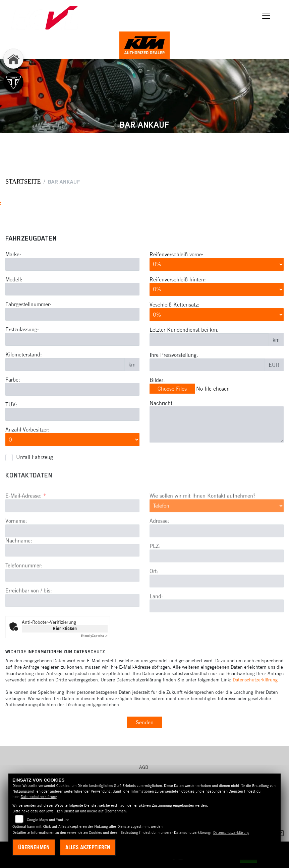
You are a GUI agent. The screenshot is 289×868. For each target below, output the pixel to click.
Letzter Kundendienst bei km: (184, 330)
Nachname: (19, 571)
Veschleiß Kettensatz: (175, 305)
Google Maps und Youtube (48, 820)
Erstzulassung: (22, 329)
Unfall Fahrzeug (35, 457)
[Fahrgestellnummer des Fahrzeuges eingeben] (72, 314)
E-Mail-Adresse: (26, 526)
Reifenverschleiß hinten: (178, 279)
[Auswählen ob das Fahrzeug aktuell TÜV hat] (72, 414)
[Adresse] (217, 561)
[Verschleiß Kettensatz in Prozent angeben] (217, 315)
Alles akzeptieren (88, 847)
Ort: (154, 601)
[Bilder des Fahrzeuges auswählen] (217, 389)
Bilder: (157, 380)
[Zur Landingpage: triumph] (13, 82)
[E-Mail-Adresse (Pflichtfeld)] (72, 536)
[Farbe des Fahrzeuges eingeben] (72, 390)
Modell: (14, 279)
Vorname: (16, 551)
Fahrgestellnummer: (28, 305)
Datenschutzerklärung (255, 680)
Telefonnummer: (24, 596)
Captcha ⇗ (94, 636)
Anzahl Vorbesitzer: (27, 429)
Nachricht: (162, 403)
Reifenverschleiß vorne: (177, 254)
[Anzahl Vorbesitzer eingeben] (72, 440)
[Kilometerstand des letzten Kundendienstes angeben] (209, 340)
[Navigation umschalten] (266, 16)
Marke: (13, 254)
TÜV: (11, 405)
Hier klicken (65, 628)
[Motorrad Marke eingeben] (72, 264)
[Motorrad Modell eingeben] (72, 289)
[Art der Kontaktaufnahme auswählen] (217, 536)
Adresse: (159, 551)
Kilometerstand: (24, 354)
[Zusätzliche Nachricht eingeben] (217, 425)
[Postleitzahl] (217, 586)
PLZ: (155, 576)
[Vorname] (72, 561)
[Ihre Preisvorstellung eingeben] (207, 365)
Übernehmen (34, 847)
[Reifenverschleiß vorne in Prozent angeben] (217, 264)
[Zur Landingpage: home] (13, 59)
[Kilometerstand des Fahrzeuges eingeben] (65, 364)
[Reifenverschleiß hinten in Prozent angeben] (217, 289)
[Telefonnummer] (72, 606)
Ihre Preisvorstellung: (174, 355)
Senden (145, 722)
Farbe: (13, 380)
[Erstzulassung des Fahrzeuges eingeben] (72, 339)
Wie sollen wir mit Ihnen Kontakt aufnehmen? (203, 526)
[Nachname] (72, 581)
